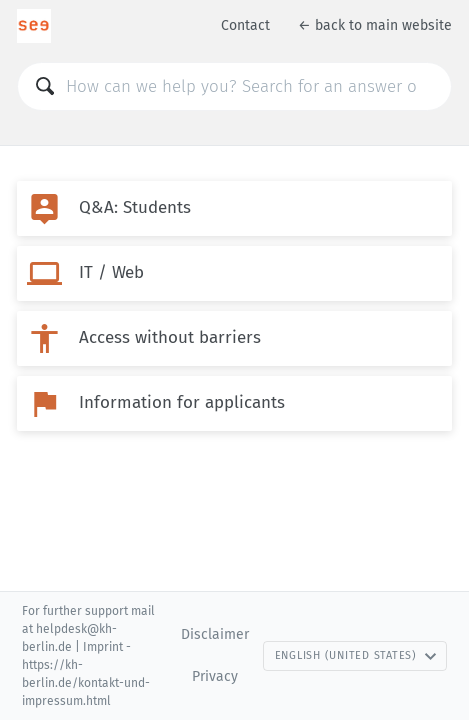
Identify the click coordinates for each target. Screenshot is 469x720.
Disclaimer (215, 634)
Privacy (215, 676)
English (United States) (356, 655)
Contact (245, 25)
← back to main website (375, 25)
